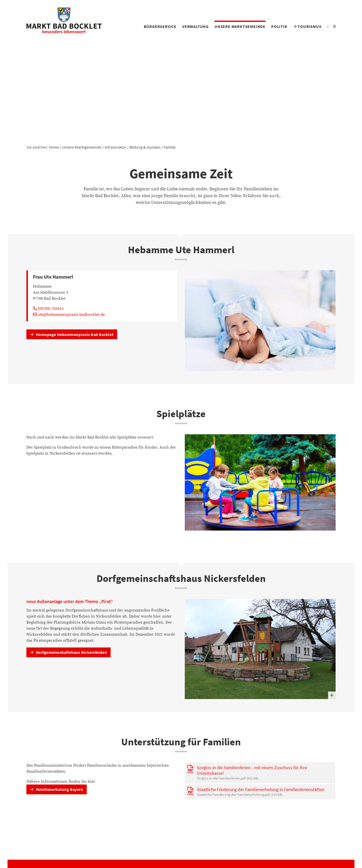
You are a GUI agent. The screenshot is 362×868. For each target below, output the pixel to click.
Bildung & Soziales (145, 147)
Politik (279, 26)
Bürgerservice (160, 26)
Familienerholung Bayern (56, 789)
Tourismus (307, 26)
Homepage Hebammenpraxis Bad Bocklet (72, 334)
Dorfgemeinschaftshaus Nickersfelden (68, 652)
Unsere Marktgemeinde (240, 26)
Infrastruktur (116, 147)
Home (54, 147)
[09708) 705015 (48, 309)
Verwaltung (195, 26)
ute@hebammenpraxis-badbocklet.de (69, 315)
